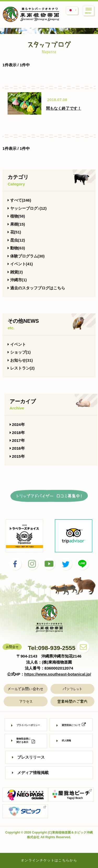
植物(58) (16, 216)
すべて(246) (19, 200)
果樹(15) (16, 224)
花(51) (14, 232)
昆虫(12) (16, 240)
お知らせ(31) (20, 360)
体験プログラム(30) (26, 256)
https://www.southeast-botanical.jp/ (58, 674)
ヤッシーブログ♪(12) (27, 208)
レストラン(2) (21, 368)
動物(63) (16, 248)
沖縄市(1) (17, 280)
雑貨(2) (15, 272)
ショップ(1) (19, 352)
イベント (17, 344)
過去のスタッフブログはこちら (36, 288)
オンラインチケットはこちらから (49, 860)
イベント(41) (20, 264)
